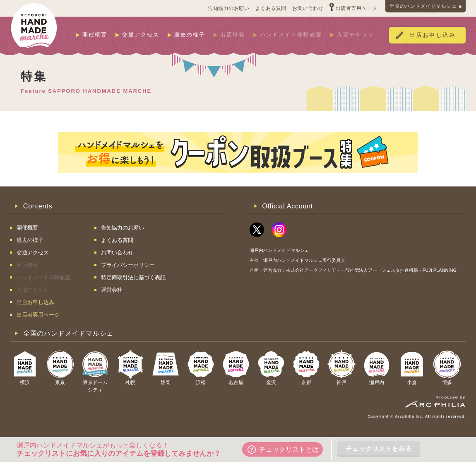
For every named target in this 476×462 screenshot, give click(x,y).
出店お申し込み (433, 35)
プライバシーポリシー (128, 265)
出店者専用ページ (356, 8)
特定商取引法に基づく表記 (133, 277)
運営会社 (112, 290)
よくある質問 (271, 8)
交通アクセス (141, 35)
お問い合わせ (308, 8)
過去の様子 (190, 35)
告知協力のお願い (228, 8)
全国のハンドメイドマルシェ (423, 6)
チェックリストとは (283, 450)
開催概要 (95, 35)
